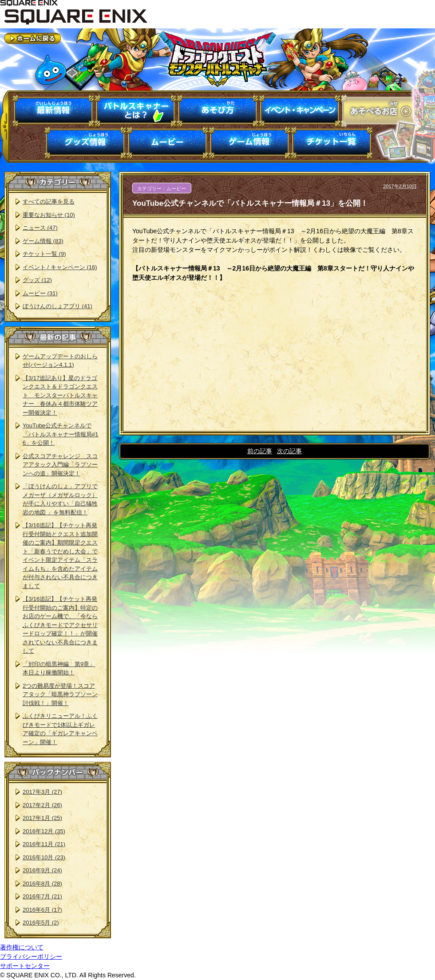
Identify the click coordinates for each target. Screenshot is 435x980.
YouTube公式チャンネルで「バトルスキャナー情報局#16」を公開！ (60, 434)
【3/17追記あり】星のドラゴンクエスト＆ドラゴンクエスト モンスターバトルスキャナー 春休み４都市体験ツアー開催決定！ (60, 395)
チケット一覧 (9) (44, 254)
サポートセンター (25, 966)
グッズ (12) (37, 280)
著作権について (22, 947)
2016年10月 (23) (44, 857)
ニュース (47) (40, 228)
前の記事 (260, 451)
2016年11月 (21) (44, 844)
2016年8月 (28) (42, 884)
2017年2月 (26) (42, 805)
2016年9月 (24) (42, 870)
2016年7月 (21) (42, 896)
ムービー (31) (40, 293)
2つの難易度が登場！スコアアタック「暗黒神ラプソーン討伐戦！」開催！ (60, 694)
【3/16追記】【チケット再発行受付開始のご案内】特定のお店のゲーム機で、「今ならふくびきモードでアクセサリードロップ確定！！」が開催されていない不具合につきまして (60, 625)
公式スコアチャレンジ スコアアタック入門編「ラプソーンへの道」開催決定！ (60, 465)
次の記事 (289, 451)
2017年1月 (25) (42, 818)
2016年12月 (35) (44, 831)
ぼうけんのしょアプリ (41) (57, 306)
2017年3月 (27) (42, 792)
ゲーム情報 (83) (43, 241)
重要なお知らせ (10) (49, 215)
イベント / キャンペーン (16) (60, 267)
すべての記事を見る (49, 202)
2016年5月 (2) (41, 923)
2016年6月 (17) (42, 910)
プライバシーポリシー (31, 956)
